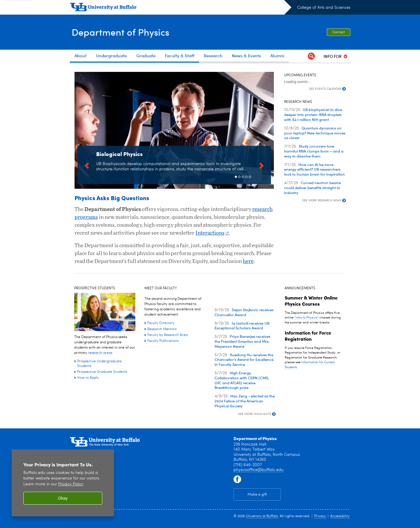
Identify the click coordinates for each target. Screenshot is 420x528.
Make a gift (257, 495)
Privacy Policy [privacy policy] (71, 484)
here (248, 262)
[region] (63, 483)
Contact (339, 32)
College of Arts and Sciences (324, 8)
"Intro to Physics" (306, 318)
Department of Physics (124, 32)
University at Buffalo (262, 516)
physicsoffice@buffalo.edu (259, 470)
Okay (63, 498)
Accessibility (340, 516)
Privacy (320, 516)
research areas (100, 353)
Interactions (212, 233)
